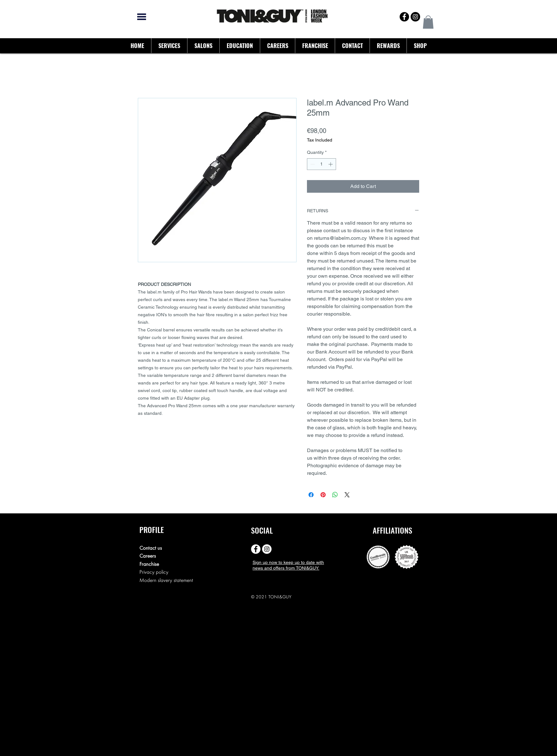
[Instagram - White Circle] (267, 549)
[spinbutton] (321, 164)
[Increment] (331, 164)
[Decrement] (312, 164)
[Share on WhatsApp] (335, 495)
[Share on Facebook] (311, 495)
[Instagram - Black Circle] (415, 17)
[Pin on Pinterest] (323, 495)
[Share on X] (347, 495)
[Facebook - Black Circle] (404, 17)
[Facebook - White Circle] (256, 549)
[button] (428, 22)
